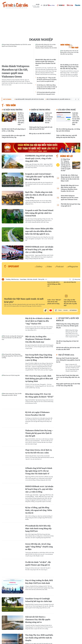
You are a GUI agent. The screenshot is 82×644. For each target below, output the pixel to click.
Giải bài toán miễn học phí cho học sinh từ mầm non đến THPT (68, 71)
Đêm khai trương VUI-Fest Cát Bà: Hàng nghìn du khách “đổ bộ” (39, 118)
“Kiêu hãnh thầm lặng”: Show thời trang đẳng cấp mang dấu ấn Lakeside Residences (39, 514)
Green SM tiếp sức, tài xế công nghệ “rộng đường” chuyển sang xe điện (39, 269)
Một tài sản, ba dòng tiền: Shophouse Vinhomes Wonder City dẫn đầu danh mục (38, 62)
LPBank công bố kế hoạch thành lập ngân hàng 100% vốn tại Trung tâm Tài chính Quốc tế (39, 193)
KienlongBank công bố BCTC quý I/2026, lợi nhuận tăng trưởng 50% (39, 378)
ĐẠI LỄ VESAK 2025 (66, 77)
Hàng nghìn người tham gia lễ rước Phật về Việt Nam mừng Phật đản (68, 107)
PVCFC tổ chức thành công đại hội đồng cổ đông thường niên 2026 (39, 422)
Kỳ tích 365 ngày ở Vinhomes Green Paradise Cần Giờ (37, 136)
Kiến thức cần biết (32, 2)
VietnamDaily (73, 33)
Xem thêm (46, 2)
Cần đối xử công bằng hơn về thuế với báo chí (67, 65)
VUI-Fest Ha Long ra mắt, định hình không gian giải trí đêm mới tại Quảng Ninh (39, 101)
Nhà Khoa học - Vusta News (19, 2)
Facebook (75, 617)
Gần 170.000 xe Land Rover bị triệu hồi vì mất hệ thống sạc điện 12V (54, 6)
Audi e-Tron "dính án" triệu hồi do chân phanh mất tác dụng (54, 24)
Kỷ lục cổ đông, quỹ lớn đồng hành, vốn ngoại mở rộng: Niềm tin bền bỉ (39, 233)
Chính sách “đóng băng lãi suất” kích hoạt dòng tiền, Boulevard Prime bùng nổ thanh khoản (39, 441)
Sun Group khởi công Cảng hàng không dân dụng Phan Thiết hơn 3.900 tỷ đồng (39, 80)
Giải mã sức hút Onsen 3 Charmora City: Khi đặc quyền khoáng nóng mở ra (38, 342)
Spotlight (67, 625)
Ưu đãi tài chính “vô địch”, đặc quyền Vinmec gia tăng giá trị (38, 286)
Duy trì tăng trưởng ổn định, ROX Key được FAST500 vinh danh (39, 304)
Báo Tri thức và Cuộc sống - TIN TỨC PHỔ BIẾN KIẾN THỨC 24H (9, 617)
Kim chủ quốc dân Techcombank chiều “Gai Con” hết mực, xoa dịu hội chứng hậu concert (39, 460)
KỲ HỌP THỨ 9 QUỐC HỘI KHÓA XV (68, 42)
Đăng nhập (76, 2)
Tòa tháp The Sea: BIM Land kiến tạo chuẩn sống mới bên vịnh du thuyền (39, 360)
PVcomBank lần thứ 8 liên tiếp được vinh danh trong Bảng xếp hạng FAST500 (38, 251)
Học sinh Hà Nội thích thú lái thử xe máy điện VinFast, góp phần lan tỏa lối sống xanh (39, 532)
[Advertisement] (41, 597)
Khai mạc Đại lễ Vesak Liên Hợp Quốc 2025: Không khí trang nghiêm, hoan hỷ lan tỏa (68, 83)
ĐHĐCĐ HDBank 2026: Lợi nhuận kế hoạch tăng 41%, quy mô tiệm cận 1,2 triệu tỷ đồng (39, 212)
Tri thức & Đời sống (58, 625)
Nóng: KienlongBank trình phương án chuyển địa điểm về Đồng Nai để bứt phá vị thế (38, 478)
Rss (79, 617)
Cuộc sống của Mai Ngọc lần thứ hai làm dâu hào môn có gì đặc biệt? (70, 25)
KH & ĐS (66, 33)
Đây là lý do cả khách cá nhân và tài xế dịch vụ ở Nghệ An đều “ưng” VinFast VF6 (39, 44)
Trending (8, 2)
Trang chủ (3, 2)
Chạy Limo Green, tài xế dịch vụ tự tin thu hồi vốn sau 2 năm (39, 174)
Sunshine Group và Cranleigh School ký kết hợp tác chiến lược (39, 322)
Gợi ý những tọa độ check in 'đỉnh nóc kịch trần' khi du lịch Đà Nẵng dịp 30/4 (39, 496)
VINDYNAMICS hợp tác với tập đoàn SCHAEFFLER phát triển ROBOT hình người (38, 569)
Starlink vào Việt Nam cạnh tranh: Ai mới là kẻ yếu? (24, 23)
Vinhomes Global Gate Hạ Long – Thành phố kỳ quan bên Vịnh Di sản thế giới (39, 156)
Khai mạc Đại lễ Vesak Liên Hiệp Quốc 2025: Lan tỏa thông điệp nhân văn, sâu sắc (68, 100)
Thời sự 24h (41, 2)
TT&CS (60, 33)
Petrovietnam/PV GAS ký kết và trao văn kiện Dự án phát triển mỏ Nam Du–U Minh (39, 551)
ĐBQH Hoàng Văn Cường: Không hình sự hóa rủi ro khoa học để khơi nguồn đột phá (67, 48)
